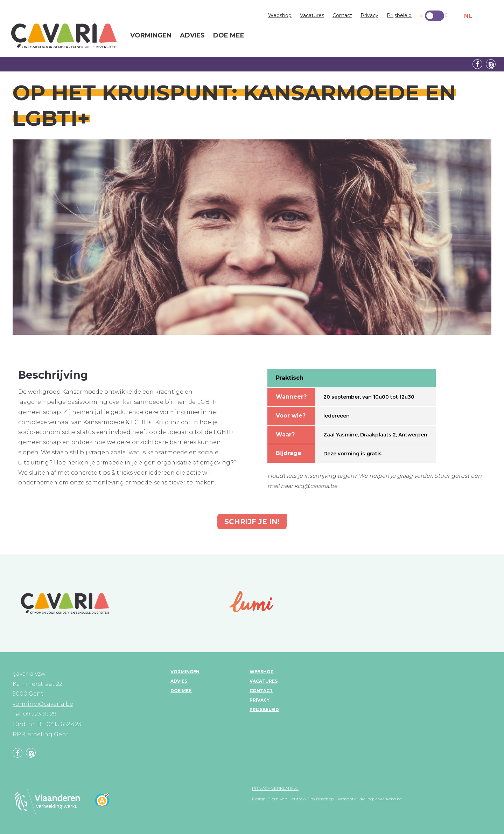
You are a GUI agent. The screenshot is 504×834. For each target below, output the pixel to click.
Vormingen (185, 672)
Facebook (477, 64)
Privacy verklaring (275, 788)
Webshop (280, 15)
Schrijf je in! (252, 522)
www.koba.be (388, 799)
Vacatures (312, 15)
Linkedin (491, 64)
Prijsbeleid (399, 15)
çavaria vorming (64, 36)
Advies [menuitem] (192, 36)
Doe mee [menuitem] (229, 36)
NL (468, 16)
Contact (342, 15)
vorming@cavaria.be (43, 704)
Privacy (369, 15)
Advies (179, 681)
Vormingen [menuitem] (151, 36)
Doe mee (181, 691)
